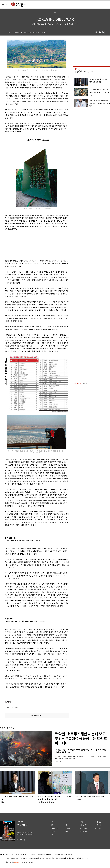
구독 (90, 72)
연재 (82, 822)
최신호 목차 (84, 825)
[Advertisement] (32, 245)
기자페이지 (84, 831)
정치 (52, 822)
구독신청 (98, 825)
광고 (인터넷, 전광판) (18, 855)
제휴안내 (28, 855)
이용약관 (40, 855)
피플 (67, 831)
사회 (52, 825)
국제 (67, 825)
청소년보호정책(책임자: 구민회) (63, 855)
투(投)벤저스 (80, 72)
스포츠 (53, 831)
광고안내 (98, 828)
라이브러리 (84, 828)
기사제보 (98, 822)
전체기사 (53, 834)
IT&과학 (68, 828)
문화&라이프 (55, 828)
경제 (67, 822)
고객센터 (34, 855)
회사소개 (9, 855)
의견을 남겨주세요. (12, 707)
